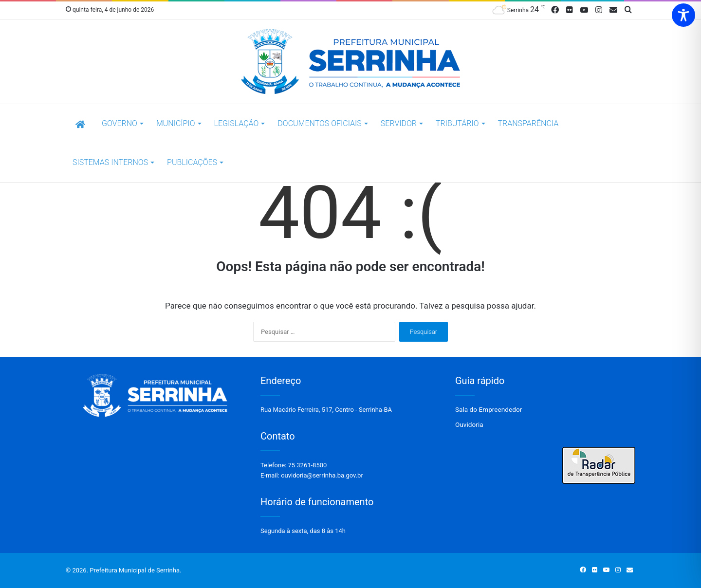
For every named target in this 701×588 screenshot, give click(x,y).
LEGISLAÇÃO (237, 123)
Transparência (528, 123)
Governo (120, 123)
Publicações (192, 162)
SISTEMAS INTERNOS (110, 162)
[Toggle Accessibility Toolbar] (683, 15)
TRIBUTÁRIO (457, 123)
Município (176, 123)
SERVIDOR (399, 123)
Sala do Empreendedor (489, 409)
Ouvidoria (469, 424)
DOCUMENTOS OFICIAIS (319, 123)
